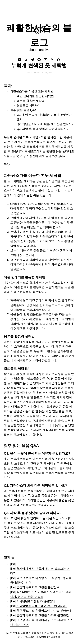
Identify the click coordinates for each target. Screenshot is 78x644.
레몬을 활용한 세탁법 (31, 101)
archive (44, 50)
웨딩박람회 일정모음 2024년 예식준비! (41, 606)
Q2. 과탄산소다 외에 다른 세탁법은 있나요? (45, 124)
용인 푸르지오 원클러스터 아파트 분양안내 (44, 611)
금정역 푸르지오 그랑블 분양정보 (38, 587)
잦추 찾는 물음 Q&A (23, 110)
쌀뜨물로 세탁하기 (29, 105)
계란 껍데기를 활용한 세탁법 (35, 96)
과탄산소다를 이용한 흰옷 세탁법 (32, 91)
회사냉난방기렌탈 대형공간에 (36, 601)
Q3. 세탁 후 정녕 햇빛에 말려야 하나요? (43, 129)
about (32, 50)
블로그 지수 (42, 397)
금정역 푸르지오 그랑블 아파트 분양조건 (43, 615)
